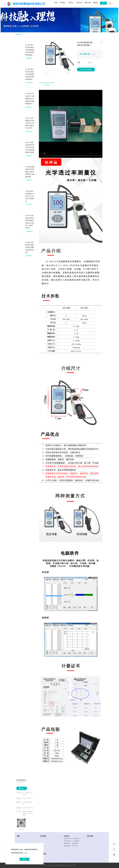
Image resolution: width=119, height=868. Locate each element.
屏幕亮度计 (67, 843)
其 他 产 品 (75, 846)
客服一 (22, 788)
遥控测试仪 (67, 846)
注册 (103, 3)
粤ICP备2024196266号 (61, 865)
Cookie (25, 853)
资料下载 (88, 3)
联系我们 (96, 3)
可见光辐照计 (68, 841)
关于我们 (62, 3)
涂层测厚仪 (75, 843)
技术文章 (79, 3)
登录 (110, 3)
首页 (56, 3)
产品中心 (71, 3)
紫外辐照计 (76, 838)
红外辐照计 (76, 841)
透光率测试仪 (68, 838)
